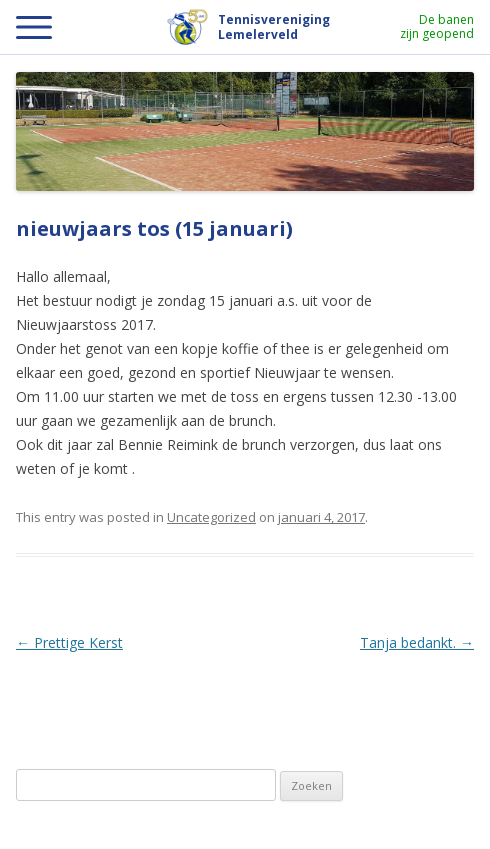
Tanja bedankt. (417, 642)
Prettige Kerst (69, 642)
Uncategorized (211, 517)
